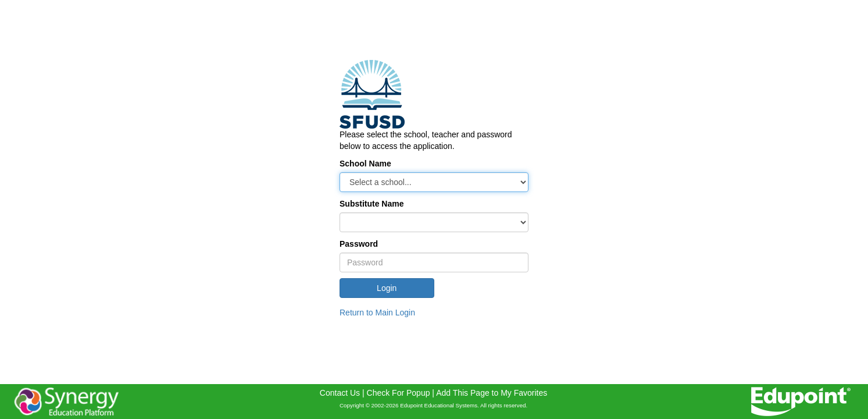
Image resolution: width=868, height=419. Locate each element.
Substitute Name (372, 204)
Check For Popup (399, 393)
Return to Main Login (377, 313)
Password (359, 244)
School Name (365, 164)
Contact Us (340, 393)
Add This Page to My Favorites (492, 393)
